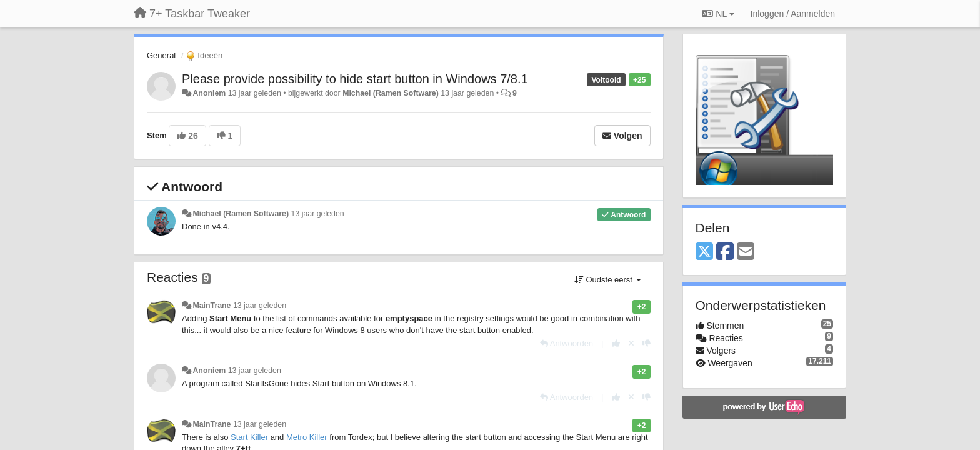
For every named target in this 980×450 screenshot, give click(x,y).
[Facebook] (725, 252)
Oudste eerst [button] (608, 280)
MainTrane (212, 306)
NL (718, 14)
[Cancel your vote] (631, 343)
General (161, 55)
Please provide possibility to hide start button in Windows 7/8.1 (355, 79)
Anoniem (209, 93)
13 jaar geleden (318, 214)
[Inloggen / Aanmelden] (793, 14)
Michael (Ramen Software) (391, 93)
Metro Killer (307, 437)
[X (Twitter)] (704, 252)
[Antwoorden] (567, 343)
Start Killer (249, 437)
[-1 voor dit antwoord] (647, 343)
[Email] (746, 252)
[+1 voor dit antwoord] (616, 343)
